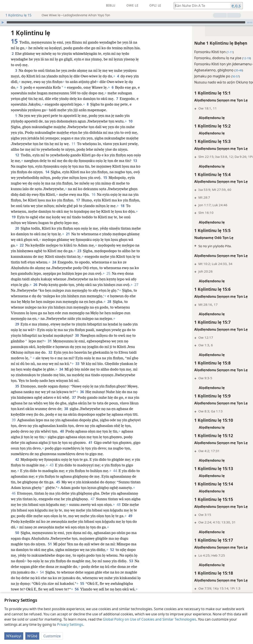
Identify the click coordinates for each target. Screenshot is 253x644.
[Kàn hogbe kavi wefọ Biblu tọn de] (200, 6)
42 (17, 459)
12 (17, 155)
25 (108, 273)
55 (82, 584)
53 (131, 561)
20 (17, 228)
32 (50, 352)
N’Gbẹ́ (32, 636)
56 (77, 589)
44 (115, 471)
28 (109, 302)
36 (82, 392)
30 (77, 335)
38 (66, 409)
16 (93, 195)
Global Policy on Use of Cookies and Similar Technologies (149, 619)
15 (105, 178)
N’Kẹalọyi (14, 636)
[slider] (126, 22)
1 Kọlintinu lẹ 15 (16, 15)
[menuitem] (7, 6)
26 (35, 285)
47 (92, 499)
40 (62, 431)
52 (112, 550)
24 (54, 262)
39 (14, 420)
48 (118, 505)
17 (78, 200)
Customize (52, 636)
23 (79, 251)
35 (17, 386)
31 (50, 341)
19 (14, 217)
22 (22, 245)
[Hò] (3, 22)
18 (122, 206)
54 (42, 572)
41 (90, 443)
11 (73, 144)
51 (50, 544)
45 (58, 482)
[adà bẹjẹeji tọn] (7, 6)
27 (136, 285)
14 (47, 172)
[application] (126, 22)
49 (130, 516)
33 (77, 364)
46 (14, 493)
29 (17, 324)
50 (17, 533)
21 (68, 234)
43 (51, 465)
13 (135, 161)
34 (61, 369)
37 (74, 397)
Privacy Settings (70, 624)
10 (130, 121)
